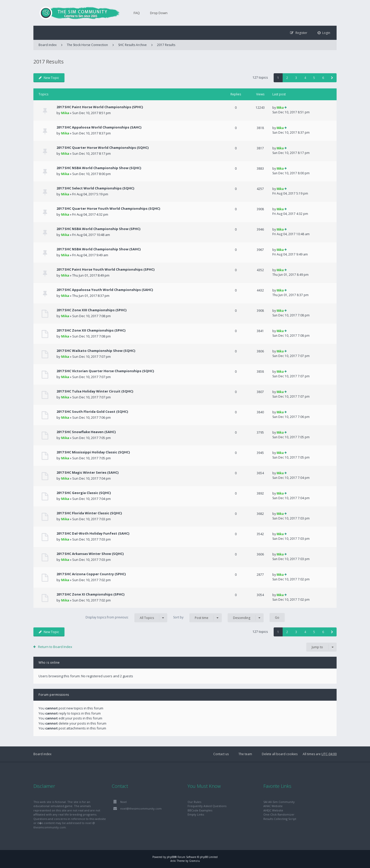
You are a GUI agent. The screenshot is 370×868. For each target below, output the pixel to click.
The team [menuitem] (245, 754)
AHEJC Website (273, 810)
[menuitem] (324, 33)
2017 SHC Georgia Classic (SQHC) (84, 493)
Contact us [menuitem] (221, 754)
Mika (65, 113)
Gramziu (195, 861)
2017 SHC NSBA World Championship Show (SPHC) (98, 229)
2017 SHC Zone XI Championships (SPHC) (90, 594)
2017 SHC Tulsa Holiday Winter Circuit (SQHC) (95, 391)
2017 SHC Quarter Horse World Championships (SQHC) (103, 148)
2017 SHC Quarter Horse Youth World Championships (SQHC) (108, 208)
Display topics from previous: (126, 618)
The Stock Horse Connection (87, 45)
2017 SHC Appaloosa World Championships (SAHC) (99, 127)
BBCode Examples (200, 810)
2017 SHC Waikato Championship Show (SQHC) (96, 351)
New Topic (49, 78)
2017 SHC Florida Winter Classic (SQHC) (89, 513)
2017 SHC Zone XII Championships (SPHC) (91, 330)
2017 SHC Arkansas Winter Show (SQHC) (90, 554)
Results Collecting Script (280, 819)
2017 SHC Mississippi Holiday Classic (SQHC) (93, 452)
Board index (42, 754)
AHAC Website (273, 806)
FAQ (137, 13)
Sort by (197, 618)
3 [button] (296, 78)
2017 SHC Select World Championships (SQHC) (95, 188)
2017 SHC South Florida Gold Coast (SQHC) (92, 412)
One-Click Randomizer (279, 814)
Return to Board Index (55, 647)
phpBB (171, 857)
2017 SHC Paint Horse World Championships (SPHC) (100, 107)
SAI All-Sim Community (279, 802)
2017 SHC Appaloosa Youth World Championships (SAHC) (105, 290)
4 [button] (305, 78)
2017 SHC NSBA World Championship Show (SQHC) (99, 168)
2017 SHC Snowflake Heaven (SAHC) (86, 432)
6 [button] (323, 78)
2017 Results (166, 45)
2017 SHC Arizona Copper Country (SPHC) (91, 574)
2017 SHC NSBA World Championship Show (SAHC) (99, 249)
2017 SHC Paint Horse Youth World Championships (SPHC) (105, 269)
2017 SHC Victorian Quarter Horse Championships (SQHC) (105, 371)
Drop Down (159, 13)
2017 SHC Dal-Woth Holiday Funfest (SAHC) (93, 533)
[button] (332, 78)
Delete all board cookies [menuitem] (280, 754)
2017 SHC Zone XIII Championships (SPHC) (91, 310)
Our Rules (194, 802)
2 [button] (287, 78)
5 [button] (314, 78)
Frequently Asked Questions (207, 806)
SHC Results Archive (132, 45)
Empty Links (196, 814)
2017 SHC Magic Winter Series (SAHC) (87, 472)
